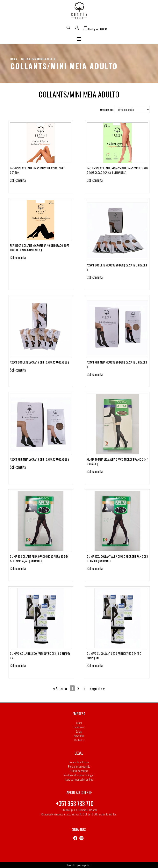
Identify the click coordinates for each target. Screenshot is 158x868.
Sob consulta (18, 180)
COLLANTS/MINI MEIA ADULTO (38, 59)
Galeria (79, 731)
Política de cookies (79, 771)
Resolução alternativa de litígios (79, 775)
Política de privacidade (79, 766)
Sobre (79, 723)
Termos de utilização (79, 762)
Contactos (79, 740)
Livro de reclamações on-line (79, 779)
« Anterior (60, 688)
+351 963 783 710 (75, 803)
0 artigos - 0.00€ (95, 29)
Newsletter (79, 736)
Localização (79, 727)
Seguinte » (97, 688)
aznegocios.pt (86, 865)
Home (14, 59)
